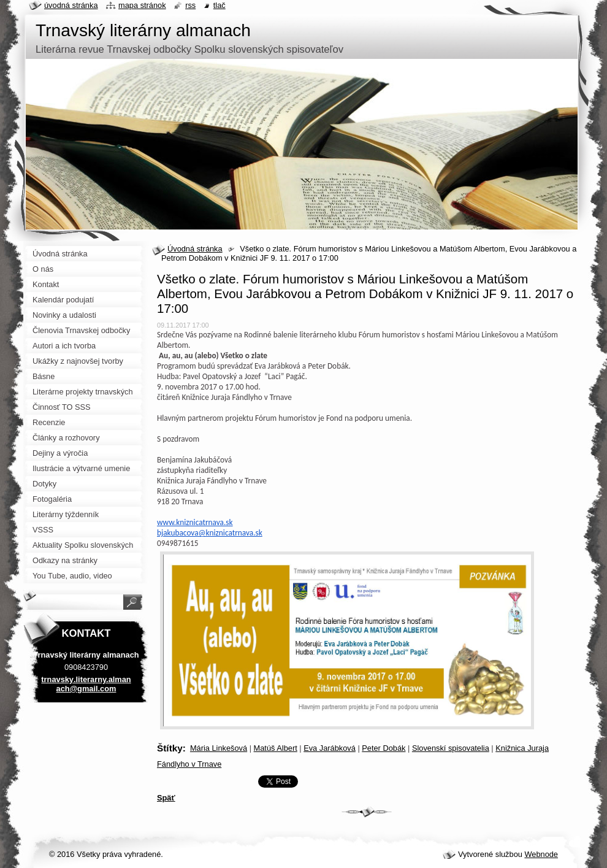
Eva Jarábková (330, 748)
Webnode (541, 854)
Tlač (220, 5)
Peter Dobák (384, 748)
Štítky (170, 748)
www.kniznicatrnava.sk (195, 522)
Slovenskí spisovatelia (451, 748)
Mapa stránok (142, 5)
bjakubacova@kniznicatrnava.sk (210, 533)
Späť (166, 798)
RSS (190, 5)
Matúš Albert (276, 748)
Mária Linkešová (219, 748)
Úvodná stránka (195, 249)
